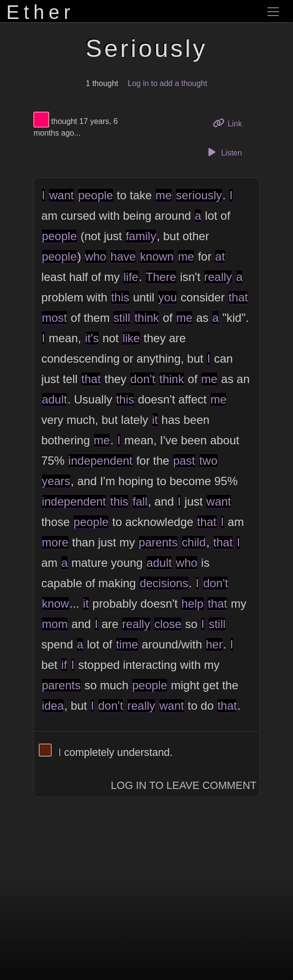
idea (53, 706)
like (131, 338)
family (141, 236)
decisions (164, 583)
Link (231, 123)
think (147, 318)
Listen (224, 152)
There (161, 277)
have (123, 256)
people (96, 195)
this (120, 297)
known (157, 256)
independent (101, 461)
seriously (199, 195)
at (220, 256)
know (55, 604)
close (168, 624)
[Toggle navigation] (273, 12)
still (122, 318)
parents (158, 542)
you (167, 297)
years (56, 481)
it (155, 420)
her (214, 644)
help (192, 604)
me (164, 195)
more (55, 542)
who (96, 256)
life (131, 277)
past (184, 461)
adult (54, 399)
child (194, 542)
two (208, 461)
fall (140, 501)
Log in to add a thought (168, 83)
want (61, 195)
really (218, 277)
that (238, 297)
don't (143, 379)
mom (55, 624)
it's (92, 338)
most (54, 318)
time (127, 644)
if (64, 665)
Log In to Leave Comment (184, 785)
